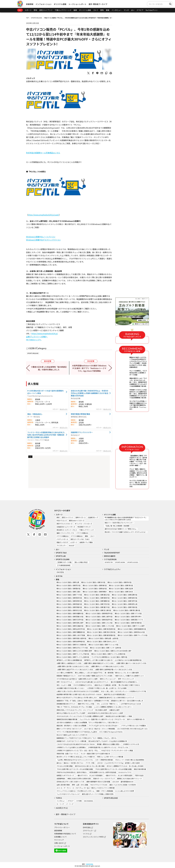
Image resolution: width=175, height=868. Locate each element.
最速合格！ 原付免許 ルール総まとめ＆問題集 (71, 726)
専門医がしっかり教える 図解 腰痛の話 (69, 660)
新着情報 (30, 4)
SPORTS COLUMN (63, 559)
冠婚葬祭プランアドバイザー (82, 432)
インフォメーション (44, 4)
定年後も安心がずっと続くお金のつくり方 (70, 782)
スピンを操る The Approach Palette (111, 732)
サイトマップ (59, 840)
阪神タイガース (81, 517)
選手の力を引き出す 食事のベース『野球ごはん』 (121, 529)
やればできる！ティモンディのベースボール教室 (117, 750)
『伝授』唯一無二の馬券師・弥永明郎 (117, 526)
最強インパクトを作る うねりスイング (69, 729)
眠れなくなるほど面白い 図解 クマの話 (69, 595)
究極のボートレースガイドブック (104, 779)
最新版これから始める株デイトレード (130, 779)
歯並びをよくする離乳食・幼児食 (105, 685)
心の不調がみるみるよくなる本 (131, 704)
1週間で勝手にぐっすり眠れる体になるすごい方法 (107, 666)
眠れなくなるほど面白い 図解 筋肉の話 (69, 598)
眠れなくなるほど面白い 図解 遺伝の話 (97, 595)
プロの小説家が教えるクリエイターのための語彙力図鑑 (75, 769)
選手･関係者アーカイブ (98, 4)
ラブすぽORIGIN (110, 559)
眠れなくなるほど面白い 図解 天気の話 (97, 604)
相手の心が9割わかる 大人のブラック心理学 (71, 713)
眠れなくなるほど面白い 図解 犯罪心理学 (70, 623)
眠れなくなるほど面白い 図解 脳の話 (69, 589)
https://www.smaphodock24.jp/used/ (43, 215)
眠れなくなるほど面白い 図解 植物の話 (69, 601)
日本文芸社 (60, 572)
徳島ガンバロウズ (62, 542)
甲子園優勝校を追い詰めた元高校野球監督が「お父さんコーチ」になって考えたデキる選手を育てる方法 (126, 518)
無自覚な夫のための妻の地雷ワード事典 (119, 716)
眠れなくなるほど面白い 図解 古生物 (121, 589)
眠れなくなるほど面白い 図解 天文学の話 (70, 620)
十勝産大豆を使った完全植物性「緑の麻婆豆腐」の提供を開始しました (49, 368)
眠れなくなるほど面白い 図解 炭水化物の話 (101, 632)
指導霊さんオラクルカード (65, 775)
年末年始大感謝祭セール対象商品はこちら (43, 153)
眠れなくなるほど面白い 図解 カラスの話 (128, 613)
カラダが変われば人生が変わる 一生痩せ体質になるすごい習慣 (77, 679)
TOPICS (59, 798)
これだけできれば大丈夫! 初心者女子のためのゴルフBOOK (76, 744)
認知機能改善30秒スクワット (66, 704)
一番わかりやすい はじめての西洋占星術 (119, 775)
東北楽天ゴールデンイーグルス (67, 530)
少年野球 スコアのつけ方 (131, 744)
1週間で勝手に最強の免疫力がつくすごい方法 (98, 663)
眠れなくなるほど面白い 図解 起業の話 (125, 595)
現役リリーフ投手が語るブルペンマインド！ (119, 523)
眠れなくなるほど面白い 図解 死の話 (69, 585)
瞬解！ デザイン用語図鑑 (105, 791)
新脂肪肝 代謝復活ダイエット (66, 676)
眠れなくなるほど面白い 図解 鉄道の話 (69, 604)
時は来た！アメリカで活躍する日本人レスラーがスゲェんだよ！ (126, 532)
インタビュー (117, 10)
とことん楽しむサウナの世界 (125, 791)
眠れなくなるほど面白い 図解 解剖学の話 (99, 613)
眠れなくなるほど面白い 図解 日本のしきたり (102, 641)
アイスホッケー (62, 545)
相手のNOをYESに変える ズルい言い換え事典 (90, 766)
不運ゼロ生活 (139, 775)
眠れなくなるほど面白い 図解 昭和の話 (125, 598)
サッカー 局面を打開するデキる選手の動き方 (95, 754)
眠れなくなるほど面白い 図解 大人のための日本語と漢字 (113, 651)
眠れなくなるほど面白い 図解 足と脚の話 (98, 610)
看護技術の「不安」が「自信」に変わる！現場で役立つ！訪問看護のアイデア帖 (83, 701)
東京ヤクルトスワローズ (65, 524)
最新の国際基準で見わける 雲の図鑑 (98, 782)
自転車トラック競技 (86, 542)
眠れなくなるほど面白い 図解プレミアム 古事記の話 (108, 654)
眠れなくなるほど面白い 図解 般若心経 (125, 604)
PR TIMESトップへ (34, 340)
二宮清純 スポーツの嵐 (64, 562)
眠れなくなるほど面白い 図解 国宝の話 (97, 598)
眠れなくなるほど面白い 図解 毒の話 (95, 585)
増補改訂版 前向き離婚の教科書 (67, 719)
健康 (75, 10)
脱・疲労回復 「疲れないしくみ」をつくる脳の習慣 (122, 673)
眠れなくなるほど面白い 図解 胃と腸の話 (127, 610)
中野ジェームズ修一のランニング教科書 (110, 757)
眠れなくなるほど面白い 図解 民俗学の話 (99, 620)
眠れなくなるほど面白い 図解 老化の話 (69, 610)
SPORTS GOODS (133, 562)
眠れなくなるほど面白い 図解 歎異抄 (95, 592)
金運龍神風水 (61, 779)
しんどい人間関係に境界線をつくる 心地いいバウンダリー (113, 707)
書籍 (108, 10)
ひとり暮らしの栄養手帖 (65, 673)
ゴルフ (96, 10)
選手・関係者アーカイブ (66, 814)
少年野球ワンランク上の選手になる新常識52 (71, 747)
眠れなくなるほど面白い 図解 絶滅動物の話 (132, 629)
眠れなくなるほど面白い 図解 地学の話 (125, 601)
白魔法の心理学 (114, 710)
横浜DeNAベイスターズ (77, 521)
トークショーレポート (77, 4)
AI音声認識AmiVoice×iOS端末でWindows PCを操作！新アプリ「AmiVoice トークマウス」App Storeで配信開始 (89, 368)
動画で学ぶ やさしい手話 (86, 704)
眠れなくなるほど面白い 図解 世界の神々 (128, 617)
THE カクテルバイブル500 (99, 785)
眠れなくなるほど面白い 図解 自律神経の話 (71, 641)
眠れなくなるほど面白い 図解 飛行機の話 (128, 623)
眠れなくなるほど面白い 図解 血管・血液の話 (103, 638)
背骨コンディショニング (108, 679)
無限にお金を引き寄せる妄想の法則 (79, 779)
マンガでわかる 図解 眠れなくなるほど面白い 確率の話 (109, 657)
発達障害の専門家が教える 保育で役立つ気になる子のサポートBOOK (79, 694)
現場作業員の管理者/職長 (80, 414)
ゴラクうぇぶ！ (88, 831)
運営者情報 (58, 831)
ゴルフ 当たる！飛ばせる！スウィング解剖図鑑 (99, 729)
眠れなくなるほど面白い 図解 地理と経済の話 (71, 638)
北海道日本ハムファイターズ (66, 527)
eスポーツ (74, 542)
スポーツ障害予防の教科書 (104, 760)
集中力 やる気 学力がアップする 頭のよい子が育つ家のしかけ (77, 698)
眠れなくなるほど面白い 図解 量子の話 (97, 607)
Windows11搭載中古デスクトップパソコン (43, 240)
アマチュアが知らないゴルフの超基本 (134, 726)
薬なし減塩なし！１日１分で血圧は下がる (89, 673)
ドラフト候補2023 (82, 533)
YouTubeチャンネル (153, 10)
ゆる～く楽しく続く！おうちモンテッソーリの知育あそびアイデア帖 (123, 691)
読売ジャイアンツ (46, 10)
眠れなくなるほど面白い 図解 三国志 (69, 592)
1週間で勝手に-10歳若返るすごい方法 (69, 663)
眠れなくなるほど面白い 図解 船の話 (95, 589)
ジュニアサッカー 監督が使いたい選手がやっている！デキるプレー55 (102, 719)
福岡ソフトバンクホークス (65, 533)
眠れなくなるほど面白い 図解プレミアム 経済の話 (73, 657)
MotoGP (72, 545)
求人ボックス (64, 409)
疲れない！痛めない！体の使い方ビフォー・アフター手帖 (75, 763)
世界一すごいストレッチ (126, 679)
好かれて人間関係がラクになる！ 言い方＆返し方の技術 (125, 766)
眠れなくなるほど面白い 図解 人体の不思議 (71, 635)
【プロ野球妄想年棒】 (64, 565)
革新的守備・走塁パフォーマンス (67, 754)
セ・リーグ (60, 804)
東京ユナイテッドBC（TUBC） (80, 539)
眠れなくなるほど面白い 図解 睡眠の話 (97, 601)
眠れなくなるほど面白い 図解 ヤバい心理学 (130, 626)
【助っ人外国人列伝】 (81, 562)
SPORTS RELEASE (37, 18)
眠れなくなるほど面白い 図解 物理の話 (69, 607)
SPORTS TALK (61, 553)
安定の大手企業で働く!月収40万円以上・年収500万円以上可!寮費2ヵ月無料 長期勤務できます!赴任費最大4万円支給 (90, 393)
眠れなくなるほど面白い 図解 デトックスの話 (133, 635)
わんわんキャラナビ (125, 772)
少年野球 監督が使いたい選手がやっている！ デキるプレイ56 (108, 747)
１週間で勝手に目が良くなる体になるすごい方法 (73, 666)
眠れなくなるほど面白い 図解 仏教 (68, 582)
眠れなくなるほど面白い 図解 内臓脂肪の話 (71, 632)
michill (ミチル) (62, 808)
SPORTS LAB (61, 556)
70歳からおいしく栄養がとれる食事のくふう (129, 676)
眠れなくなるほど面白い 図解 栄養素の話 (70, 613)
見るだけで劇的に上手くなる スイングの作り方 (72, 735)
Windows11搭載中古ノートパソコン (41, 237)
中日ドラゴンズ (62, 521)
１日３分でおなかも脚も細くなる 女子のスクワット (92, 682)
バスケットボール (62, 539)
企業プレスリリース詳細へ (37, 337)
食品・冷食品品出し (35, 414)
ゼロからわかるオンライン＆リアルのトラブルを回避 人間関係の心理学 (80, 716)
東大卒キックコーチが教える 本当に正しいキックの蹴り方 (76, 757)
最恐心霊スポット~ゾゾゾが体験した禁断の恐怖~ (98, 794)
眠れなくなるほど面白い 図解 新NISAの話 (131, 632)
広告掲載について (60, 837)
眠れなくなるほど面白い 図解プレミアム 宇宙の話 (73, 654)
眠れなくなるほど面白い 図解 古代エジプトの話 (72, 648)
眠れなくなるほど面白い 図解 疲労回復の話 (101, 635)
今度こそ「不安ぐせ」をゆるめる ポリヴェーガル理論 (74, 707)
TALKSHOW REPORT (112, 553)
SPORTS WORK (120, 562)
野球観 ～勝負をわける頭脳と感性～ (109, 744)
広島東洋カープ (93, 517)
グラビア (140, 10)
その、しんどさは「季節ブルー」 (107, 704)
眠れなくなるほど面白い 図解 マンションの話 (103, 645)
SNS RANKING (89, 801)
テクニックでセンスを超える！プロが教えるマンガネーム (75, 791)
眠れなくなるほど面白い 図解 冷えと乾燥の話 (71, 645)
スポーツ (28, 10)
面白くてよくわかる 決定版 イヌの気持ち (123, 785)
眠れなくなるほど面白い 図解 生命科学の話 (71, 629)
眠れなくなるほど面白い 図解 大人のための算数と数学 (74, 651)
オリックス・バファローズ (83, 524)
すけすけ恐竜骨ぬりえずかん (83, 685)
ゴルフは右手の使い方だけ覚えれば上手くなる (132, 729)
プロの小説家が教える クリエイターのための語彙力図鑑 (113, 769)
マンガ (126, 10)
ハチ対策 (79, 801)
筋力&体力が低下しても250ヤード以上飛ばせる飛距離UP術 (108, 741)
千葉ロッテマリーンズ (63, 10)
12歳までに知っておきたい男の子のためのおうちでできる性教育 (78, 691)
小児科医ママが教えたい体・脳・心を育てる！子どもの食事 (107, 688)
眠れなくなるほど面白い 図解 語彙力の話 (70, 617)
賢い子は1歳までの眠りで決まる (129, 685)
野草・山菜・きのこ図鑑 (80, 785)
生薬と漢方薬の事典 (63, 785)
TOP (27, 18)
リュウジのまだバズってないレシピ (68, 794)
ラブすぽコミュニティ (112, 569)
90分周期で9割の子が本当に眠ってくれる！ (71, 688)
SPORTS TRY (109, 562)
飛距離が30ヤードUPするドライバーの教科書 (71, 741)
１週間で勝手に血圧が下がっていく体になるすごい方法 (75, 669)
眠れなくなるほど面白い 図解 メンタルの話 (100, 626)
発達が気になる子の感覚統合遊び (115, 694)
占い (133, 10)
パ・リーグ (70, 804)
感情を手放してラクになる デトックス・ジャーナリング (75, 710)
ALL (20, 10)
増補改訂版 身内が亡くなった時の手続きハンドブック (117, 698)
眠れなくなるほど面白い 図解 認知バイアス (129, 620)
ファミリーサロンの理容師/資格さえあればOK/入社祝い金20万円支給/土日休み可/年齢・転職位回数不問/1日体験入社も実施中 (46, 435)
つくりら (86, 834)
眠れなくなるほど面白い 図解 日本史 (121, 592)
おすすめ (59, 576)
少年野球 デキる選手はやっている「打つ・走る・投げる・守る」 (78, 750)
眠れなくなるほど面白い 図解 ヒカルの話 (99, 623)
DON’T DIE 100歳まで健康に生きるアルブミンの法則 (95, 676)
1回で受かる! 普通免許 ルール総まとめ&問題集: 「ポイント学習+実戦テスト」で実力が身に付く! (88, 722)
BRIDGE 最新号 (110, 556)
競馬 (102, 10)
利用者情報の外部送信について (65, 834)
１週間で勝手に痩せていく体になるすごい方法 (131, 663)
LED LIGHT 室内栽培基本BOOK (123, 782)
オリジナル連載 (60, 4)
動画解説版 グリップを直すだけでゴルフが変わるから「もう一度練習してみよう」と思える (86, 738)
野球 (35, 10)
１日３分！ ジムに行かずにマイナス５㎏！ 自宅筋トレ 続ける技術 (118, 763)
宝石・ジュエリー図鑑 (64, 685)
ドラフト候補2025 (77, 536)
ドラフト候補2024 (62, 536)
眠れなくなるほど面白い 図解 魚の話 (120, 582)
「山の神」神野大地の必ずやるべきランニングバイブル (75, 760)
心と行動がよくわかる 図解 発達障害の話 (128, 660)
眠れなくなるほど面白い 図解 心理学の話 (99, 617)
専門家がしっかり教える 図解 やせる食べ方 (98, 660)
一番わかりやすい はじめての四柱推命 (89, 775)
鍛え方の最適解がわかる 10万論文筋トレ (124, 682)
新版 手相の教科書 (140, 769)
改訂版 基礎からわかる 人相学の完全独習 (103, 772)
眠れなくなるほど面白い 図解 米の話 (93, 582)
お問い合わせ (59, 843)
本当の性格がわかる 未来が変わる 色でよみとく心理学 (105, 713)
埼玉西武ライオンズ (84, 527)
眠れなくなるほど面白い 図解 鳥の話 (121, 585)
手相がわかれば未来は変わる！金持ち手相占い (72, 772)
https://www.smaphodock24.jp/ (45, 333)
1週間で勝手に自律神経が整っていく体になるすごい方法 (114, 669)
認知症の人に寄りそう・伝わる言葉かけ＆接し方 (127, 701)
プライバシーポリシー (62, 827)
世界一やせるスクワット (65, 682)
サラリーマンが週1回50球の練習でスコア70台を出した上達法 (77, 732)
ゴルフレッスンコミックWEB (93, 837)
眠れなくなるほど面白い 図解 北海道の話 (70, 626)
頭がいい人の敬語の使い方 (136, 719)
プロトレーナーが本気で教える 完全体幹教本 (130, 760)
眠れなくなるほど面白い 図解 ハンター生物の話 (106, 648)
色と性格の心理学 (101, 710)
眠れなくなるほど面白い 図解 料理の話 (125, 607)
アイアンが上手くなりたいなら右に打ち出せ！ (104, 726)
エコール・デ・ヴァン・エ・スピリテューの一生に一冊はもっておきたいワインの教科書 (86, 788)
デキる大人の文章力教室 (65, 766)
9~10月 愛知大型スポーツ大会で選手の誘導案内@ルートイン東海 (45, 392)
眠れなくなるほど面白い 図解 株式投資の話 (101, 629)
